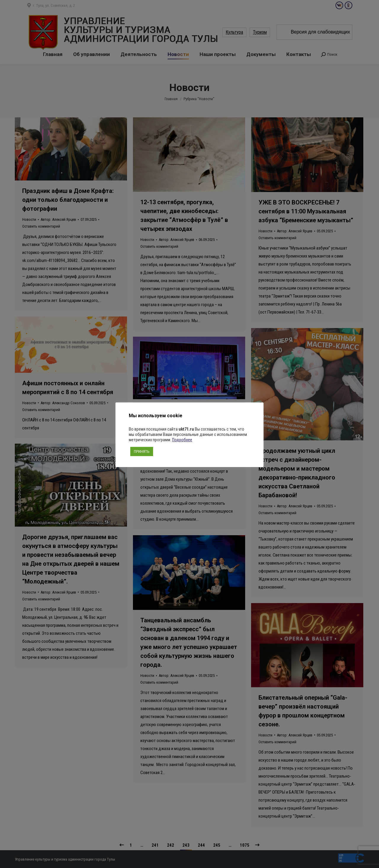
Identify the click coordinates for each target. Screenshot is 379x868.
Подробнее (182, 440)
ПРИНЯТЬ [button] (142, 451)
